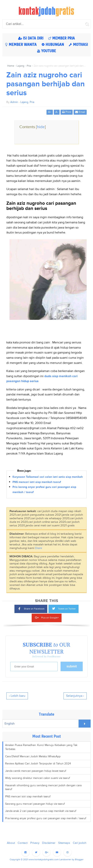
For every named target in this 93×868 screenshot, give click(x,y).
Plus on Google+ (47, 617)
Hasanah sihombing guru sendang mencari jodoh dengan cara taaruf (43, 787)
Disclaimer (49, 843)
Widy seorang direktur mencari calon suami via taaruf (37, 778)
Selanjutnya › (75, 696)
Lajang (20, 66)
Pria (29, 66)
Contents (33, 127)
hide (41, 127)
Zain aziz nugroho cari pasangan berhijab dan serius (46, 84)
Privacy (35, 843)
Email (80, 112)
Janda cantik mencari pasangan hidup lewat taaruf (36, 771)
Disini (38, 548)
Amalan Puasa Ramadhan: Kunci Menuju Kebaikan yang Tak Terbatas (41, 747)
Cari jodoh (80, 843)
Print (67, 112)
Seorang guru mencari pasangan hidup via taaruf (35, 804)
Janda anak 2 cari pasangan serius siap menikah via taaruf (41, 811)
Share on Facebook (31, 608)
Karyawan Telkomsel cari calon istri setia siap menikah (48, 477)
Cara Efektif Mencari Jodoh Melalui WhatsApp (33, 756)
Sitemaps (64, 843)
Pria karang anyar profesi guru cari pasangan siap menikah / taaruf (46, 818)
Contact (23, 843)
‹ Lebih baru (17, 696)
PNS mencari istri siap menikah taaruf (37, 482)
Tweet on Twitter (64, 608)
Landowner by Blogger (71, 860)
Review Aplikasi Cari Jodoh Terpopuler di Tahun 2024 (38, 764)
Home (11, 66)
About (11, 843)
